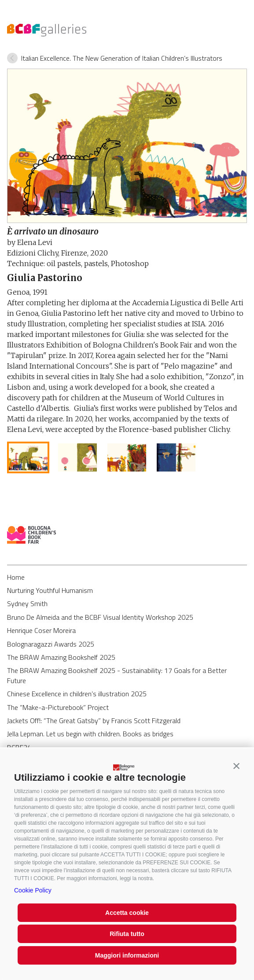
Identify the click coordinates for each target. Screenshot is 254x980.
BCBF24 (19, 747)
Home (16, 577)
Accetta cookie (127, 913)
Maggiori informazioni (127, 955)
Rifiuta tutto (127, 934)
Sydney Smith (27, 603)
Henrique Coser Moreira (41, 630)
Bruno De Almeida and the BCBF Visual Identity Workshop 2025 (100, 617)
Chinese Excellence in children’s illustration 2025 (77, 694)
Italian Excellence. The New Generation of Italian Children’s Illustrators (122, 58)
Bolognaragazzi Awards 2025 (51, 644)
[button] (236, 766)
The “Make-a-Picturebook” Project (58, 707)
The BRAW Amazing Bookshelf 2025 (61, 657)
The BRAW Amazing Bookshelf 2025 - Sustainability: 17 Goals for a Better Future (117, 675)
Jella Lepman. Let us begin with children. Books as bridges (90, 734)
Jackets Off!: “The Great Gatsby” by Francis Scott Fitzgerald (94, 720)
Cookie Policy (33, 890)
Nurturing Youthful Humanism (50, 590)
